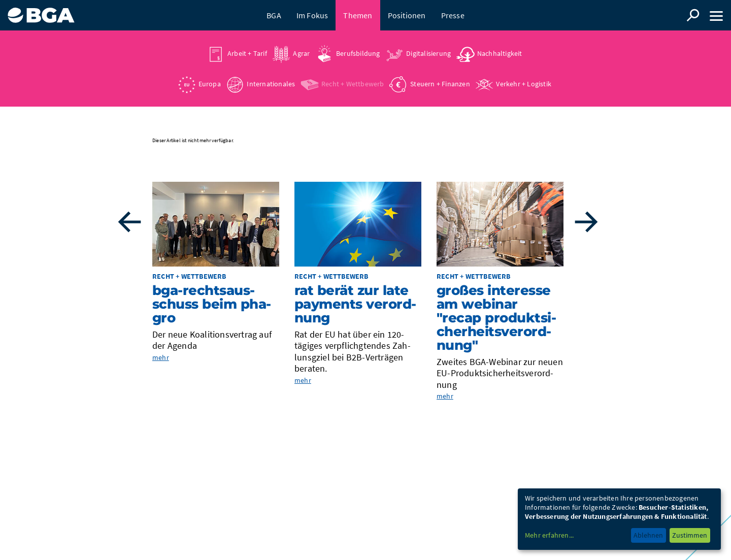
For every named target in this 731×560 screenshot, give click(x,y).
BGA (274, 15)
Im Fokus (312, 15)
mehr (161, 357)
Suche (693, 15)
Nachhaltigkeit (500, 53)
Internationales (271, 84)
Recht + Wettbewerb (353, 84)
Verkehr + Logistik (524, 84)
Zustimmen (690, 535)
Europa (210, 84)
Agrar (301, 53)
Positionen (407, 15)
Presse (453, 15)
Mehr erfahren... (549, 535)
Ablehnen (648, 535)
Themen (358, 15)
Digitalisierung (428, 53)
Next (586, 222)
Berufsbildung (358, 53)
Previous (129, 222)
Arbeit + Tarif (247, 53)
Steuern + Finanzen (440, 84)
